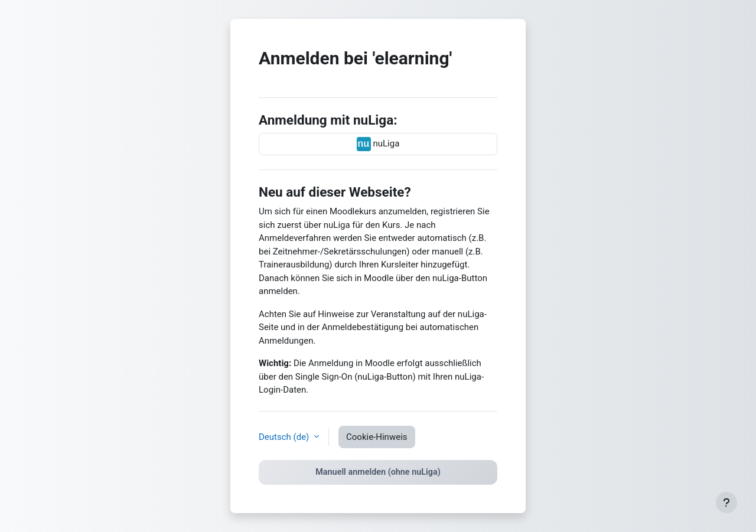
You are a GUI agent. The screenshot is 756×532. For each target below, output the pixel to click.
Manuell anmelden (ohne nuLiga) (378, 472)
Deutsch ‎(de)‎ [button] (285, 437)
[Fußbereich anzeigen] (726, 502)
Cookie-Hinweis (377, 437)
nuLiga (378, 144)
